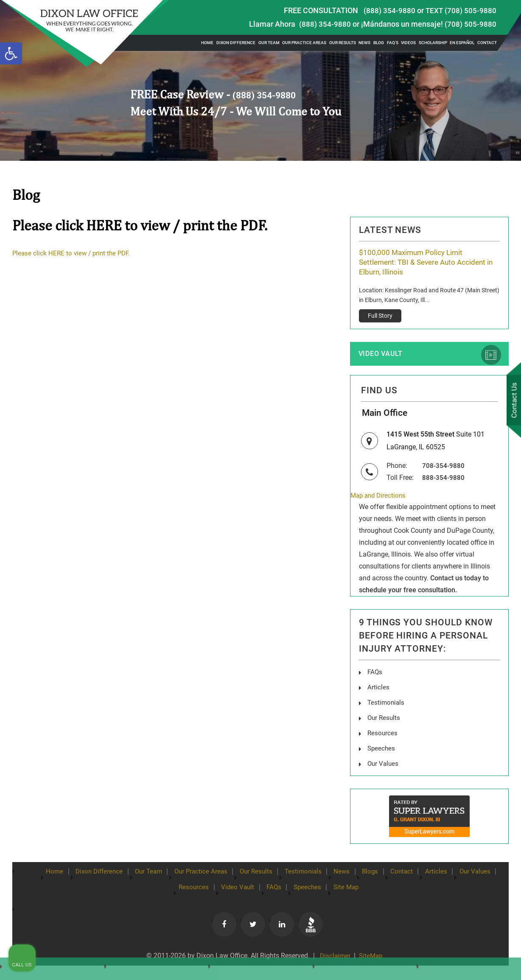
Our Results (343, 43)
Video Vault (384, 356)
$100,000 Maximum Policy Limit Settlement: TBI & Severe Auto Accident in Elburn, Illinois (426, 263)
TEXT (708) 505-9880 (461, 10)
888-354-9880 (443, 483)
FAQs (375, 679)
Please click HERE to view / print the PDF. (74, 253)
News (364, 43)
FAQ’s (393, 43)
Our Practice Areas (304, 43)
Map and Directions (380, 502)
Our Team (269, 43)
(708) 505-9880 (471, 24)
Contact (487, 43)
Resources (209, 891)
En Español (462, 43)
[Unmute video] (371, 709)
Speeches (335, 891)
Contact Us (512, 401)
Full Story (380, 317)
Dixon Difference (236, 43)
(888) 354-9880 (389, 10)
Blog (379, 43)
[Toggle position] (475, 709)
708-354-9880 (443, 472)
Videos (408, 43)
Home (207, 43)
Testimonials (330, 875)
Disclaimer (334, 959)
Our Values (162, 891)
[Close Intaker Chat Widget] (493, 709)
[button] (11, 53)
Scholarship (433, 43)
